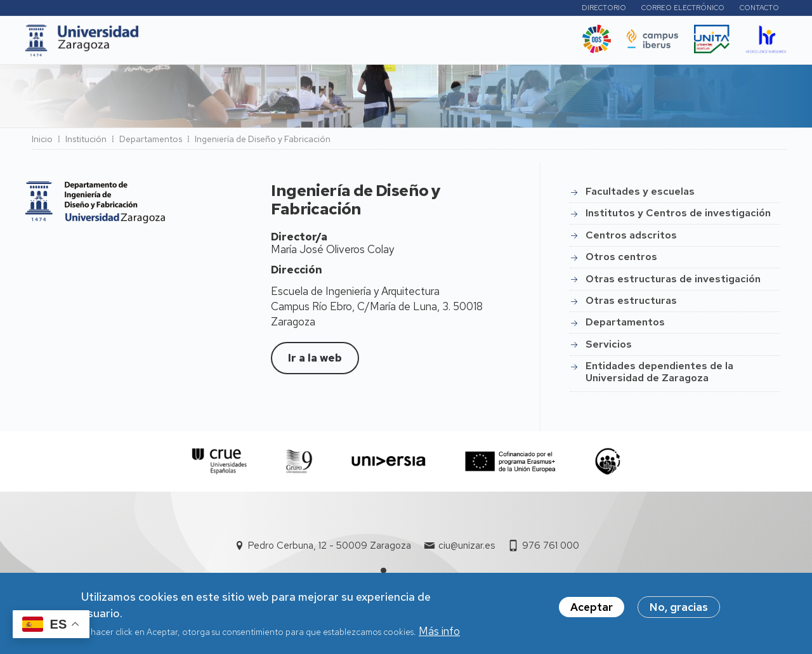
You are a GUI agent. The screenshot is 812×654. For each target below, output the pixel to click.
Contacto (759, 10)
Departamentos (151, 143)
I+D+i (287, 44)
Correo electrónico (683, 10)
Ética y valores (523, 44)
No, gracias (679, 607)
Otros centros (621, 260)
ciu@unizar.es (467, 549)
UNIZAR (177, 44)
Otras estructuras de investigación (673, 283)
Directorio (604, 10)
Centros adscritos (631, 239)
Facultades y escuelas (640, 195)
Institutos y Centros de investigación (678, 217)
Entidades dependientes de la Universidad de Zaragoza (659, 375)
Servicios (609, 348)
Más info (439, 631)
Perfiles (536, 9)
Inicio (42, 143)
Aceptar (592, 607)
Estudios (236, 44)
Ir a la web (315, 362)
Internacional (349, 44)
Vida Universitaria (431, 44)
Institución (86, 143)
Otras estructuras (631, 304)
